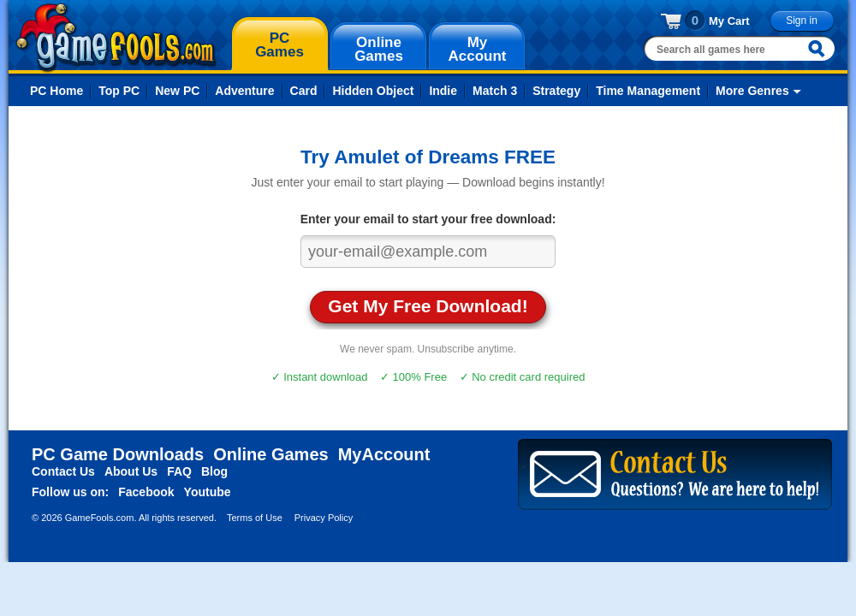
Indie (443, 91)
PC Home (56, 91)
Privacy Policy (324, 518)
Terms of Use (255, 518)
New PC (177, 91)
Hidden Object (373, 91)
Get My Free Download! (428, 306)
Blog (214, 471)
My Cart (729, 21)
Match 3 (495, 91)
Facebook (146, 492)
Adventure (244, 91)
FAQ (179, 471)
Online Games (271, 454)
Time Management (648, 91)
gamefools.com (116, 38)
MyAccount (384, 454)
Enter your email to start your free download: (428, 219)
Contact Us (63, 471)
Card (304, 91)
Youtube (208, 492)
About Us (131, 471)
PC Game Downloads (118, 454)
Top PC (119, 91)
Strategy (556, 91)
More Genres (752, 91)
